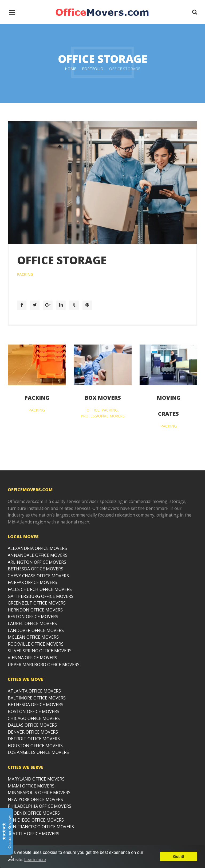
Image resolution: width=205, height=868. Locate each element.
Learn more (35, 860)
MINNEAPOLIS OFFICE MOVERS (39, 793)
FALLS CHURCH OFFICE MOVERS (40, 589)
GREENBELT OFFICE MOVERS (37, 603)
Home (70, 69)
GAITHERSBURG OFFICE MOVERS (41, 596)
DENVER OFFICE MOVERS (33, 732)
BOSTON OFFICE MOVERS (33, 711)
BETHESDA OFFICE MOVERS (36, 569)
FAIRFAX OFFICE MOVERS (32, 582)
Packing (37, 398)
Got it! (179, 857)
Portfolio (93, 69)
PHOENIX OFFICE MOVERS (34, 813)
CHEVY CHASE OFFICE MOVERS (38, 576)
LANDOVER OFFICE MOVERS (36, 630)
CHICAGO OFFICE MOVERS (34, 718)
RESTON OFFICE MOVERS (33, 617)
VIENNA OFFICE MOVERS (32, 658)
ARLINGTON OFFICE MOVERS (37, 562)
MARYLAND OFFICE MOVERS (36, 779)
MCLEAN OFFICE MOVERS (33, 637)
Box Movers (103, 398)
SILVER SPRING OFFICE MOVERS (40, 651)
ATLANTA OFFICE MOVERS (34, 691)
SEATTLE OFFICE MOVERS (33, 834)
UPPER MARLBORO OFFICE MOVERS (44, 665)
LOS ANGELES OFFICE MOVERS (38, 752)
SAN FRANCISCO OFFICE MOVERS (41, 827)
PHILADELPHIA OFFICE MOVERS (40, 806)
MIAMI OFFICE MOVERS (31, 786)
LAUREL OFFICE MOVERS (32, 623)
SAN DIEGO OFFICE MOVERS (36, 820)
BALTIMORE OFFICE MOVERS (37, 698)
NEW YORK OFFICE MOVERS (35, 799)
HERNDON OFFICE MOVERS (35, 610)
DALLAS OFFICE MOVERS (32, 725)
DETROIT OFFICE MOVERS (34, 739)
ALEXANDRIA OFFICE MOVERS (37, 548)
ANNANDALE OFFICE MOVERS (38, 555)
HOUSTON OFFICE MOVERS (35, 746)
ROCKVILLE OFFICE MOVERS (36, 644)
